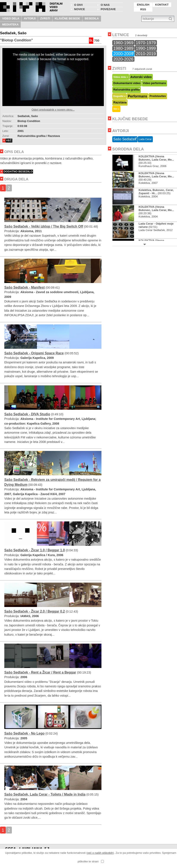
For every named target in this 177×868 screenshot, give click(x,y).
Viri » (116, 109)
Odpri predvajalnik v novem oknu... (53, 110)
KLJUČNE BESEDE (67, 18)
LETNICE (121, 35)
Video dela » (121, 77)
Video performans (155, 83)
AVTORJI (30, 18)
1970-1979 (146, 43)
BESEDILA (92, 18)
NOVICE (80, 9)
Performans (137, 96)
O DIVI (78, 5)
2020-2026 (123, 59)
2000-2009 (123, 54)
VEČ (9, 140)
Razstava (120, 102)
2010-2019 (146, 54)
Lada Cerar (145, 139)
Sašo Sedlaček (125, 139)
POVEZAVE (108, 9)
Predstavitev (158, 96)
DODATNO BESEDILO (18, 171)
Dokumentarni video (127, 83)
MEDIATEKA (10, 24)
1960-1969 (123, 43)
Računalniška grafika (126, 90)
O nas (105, 5)
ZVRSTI (45, 18)
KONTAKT (162, 5)
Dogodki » (119, 96)
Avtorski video (141, 77)
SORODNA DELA (128, 149)
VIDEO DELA (11, 18)
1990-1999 (146, 48)
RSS (143, 9)
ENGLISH (143, 5)
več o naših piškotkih (100, 853)
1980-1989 (123, 48)
